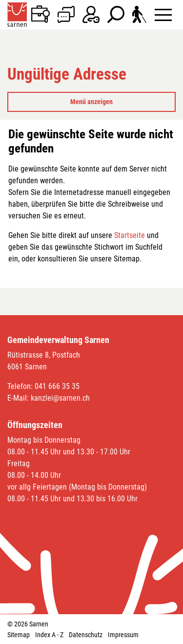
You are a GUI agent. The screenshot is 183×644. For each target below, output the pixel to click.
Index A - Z (49, 635)
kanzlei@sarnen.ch (60, 398)
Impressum (123, 635)
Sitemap (19, 635)
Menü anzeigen (91, 102)
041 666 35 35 (57, 386)
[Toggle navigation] (163, 14)
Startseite (130, 235)
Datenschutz (86, 635)
